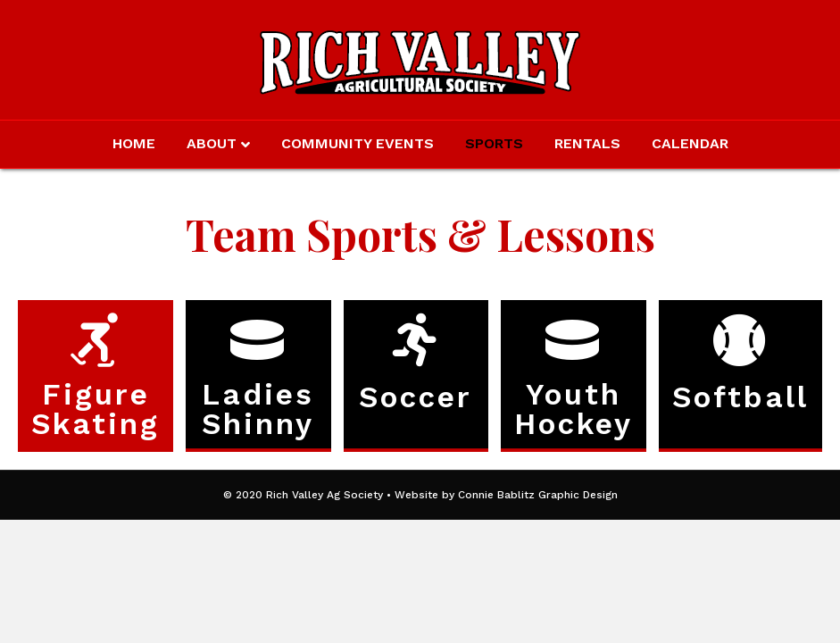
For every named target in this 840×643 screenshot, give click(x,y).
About (212, 143)
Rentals (587, 143)
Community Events (358, 143)
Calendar (690, 143)
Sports (494, 143)
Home (134, 143)
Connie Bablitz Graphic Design (538, 495)
